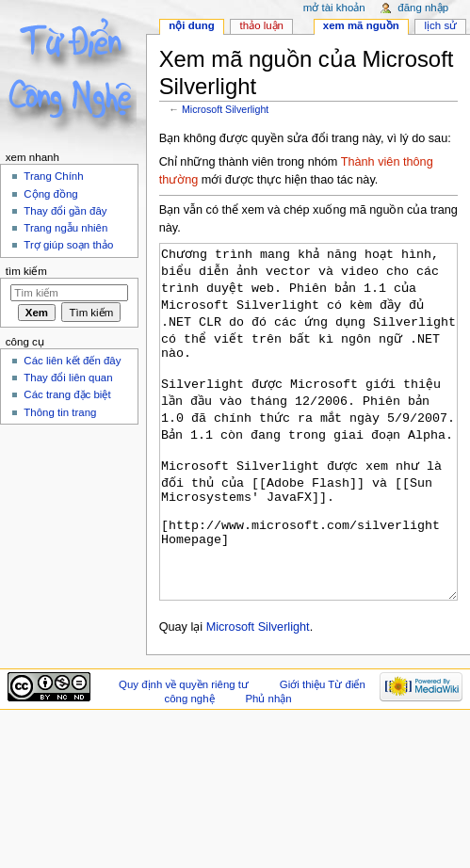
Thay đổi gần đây (65, 211)
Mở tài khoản (334, 8)
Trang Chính (53, 176)
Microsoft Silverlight (225, 109)
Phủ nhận (268, 769)
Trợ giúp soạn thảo (68, 245)
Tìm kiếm (26, 271)
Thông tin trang (60, 412)
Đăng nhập (423, 8)
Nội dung (191, 25)
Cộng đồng (50, 194)
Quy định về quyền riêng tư (184, 755)
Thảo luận (262, 25)
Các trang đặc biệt (67, 394)
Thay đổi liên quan (68, 378)
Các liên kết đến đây (72, 361)
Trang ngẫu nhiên (65, 228)
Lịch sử (441, 25)
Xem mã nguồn (361, 25)
